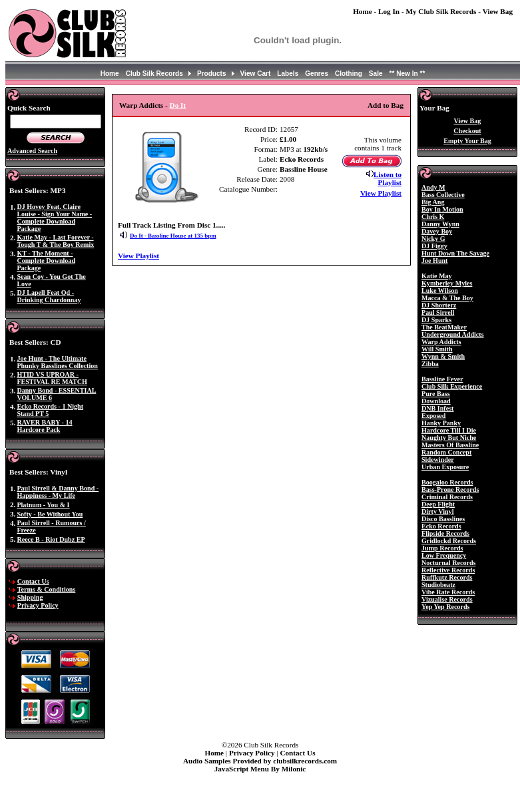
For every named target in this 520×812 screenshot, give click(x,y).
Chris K (433, 217)
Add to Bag (386, 105)
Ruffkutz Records (447, 577)
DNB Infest (437, 408)
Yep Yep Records (445, 607)
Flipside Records (445, 533)
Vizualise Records (447, 599)
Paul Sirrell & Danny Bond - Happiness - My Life (58, 492)
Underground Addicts (453, 334)
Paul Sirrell (438, 312)
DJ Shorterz (439, 305)
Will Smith (437, 349)
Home (363, 11)
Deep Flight (438, 504)
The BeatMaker (444, 327)
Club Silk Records (154, 74)
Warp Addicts (141, 105)
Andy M (433, 187)
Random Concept (446, 452)
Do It (178, 105)
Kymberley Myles (447, 283)
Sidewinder (438, 460)
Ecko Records (302, 159)
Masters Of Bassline (450, 445)
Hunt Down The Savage (455, 253)
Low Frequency (444, 555)
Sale (376, 74)
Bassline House (304, 169)
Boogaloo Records (447, 482)
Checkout (467, 131)
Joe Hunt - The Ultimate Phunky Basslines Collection (57, 362)
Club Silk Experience (452, 386)
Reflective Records (448, 570)
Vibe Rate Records (448, 592)
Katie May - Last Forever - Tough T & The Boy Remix (55, 241)
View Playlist (381, 193)
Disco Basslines (443, 519)
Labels (288, 74)
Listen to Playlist (388, 178)
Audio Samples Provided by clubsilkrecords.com (260, 761)
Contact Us (33, 581)
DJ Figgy (434, 246)
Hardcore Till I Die (449, 430)
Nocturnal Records (448, 563)
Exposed (433, 416)
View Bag (498, 11)
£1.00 (288, 139)
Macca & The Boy (447, 298)
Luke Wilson (440, 291)
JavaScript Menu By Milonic (260, 769)
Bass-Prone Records (450, 490)
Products (212, 74)
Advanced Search (32, 151)
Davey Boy (437, 231)
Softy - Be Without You (50, 514)
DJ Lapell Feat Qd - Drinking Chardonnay (49, 296)
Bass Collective (443, 195)
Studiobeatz (438, 585)
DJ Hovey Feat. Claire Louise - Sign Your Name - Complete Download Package (54, 218)
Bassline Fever (442, 379)
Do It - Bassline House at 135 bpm (173, 236)
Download (436, 401)
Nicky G (433, 239)
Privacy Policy (38, 605)
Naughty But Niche (449, 438)
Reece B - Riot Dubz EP (51, 539)
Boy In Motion (442, 209)
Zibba (430, 364)
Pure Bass (436, 394)
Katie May (437, 276)
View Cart (256, 74)
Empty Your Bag (467, 141)
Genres (317, 74)
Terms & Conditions (47, 589)
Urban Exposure (445, 467)
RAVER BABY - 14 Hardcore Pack (44, 426)
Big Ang (433, 202)
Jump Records (442, 548)
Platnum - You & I (43, 505)
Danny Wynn (440, 224)
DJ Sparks (436, 320)
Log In (389, 11)
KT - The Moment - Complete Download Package (46, 261)
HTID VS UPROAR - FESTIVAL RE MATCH (52, 378)
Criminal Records (447, 497)
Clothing (349, 74)
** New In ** (407, 74)
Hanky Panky (441, 423)
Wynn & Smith (443, 356)
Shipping (30, 597)
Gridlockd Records (449, 541)
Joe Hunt (434, 261)
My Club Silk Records (441, 11)
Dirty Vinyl (437, 511)
